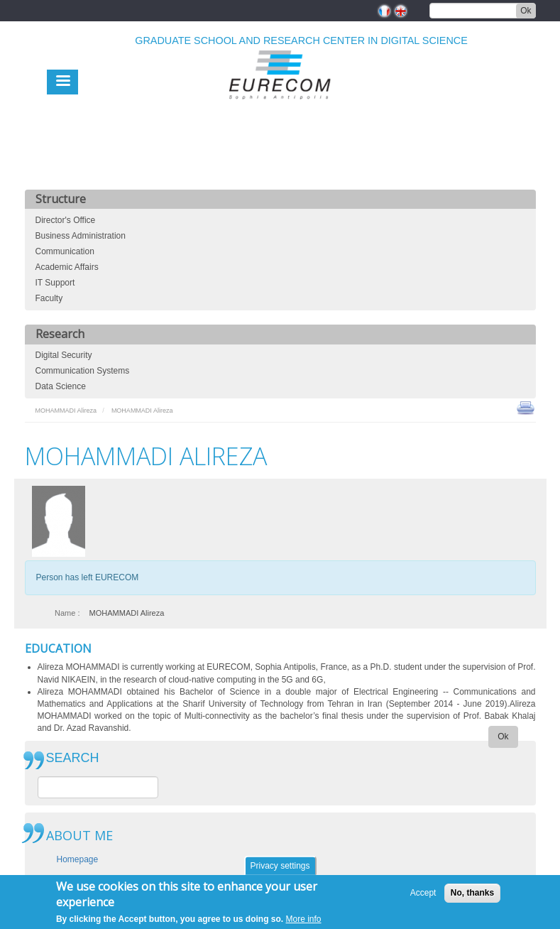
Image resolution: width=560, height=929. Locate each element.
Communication (65, 251)
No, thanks (472, 896)
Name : (67, 613)
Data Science (61, 386)
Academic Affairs (67, 267)
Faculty (49, 298)
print (526, 407)
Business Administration (81, 236)
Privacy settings (280, 869)
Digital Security (64, 355)
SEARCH (73, 758)
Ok (526, 11)
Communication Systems (83, 371)
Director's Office (66, 220)
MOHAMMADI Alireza (66, 411)
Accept (423, 896)
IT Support (55, 283)
